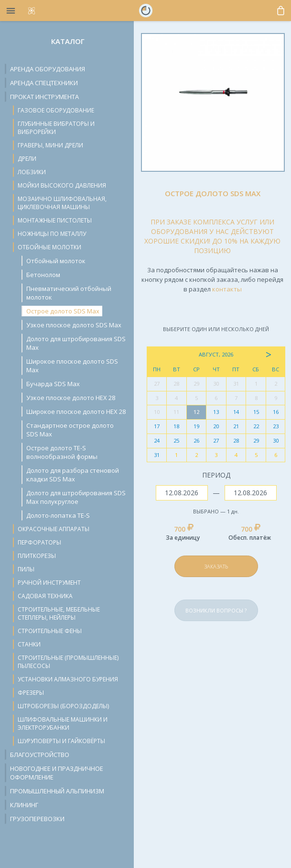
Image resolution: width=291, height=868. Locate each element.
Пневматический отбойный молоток (69, 293)
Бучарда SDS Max (53, 384)
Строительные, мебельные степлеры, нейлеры (59, 613)
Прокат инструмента (44, 97)
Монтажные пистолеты (55, 220)
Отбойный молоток (56, 261)
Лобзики (32, 172)
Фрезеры (31, 693)
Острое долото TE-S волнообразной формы (62, 452)
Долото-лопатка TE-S (58, 515)
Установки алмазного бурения (68, 679)
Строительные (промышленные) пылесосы (68, 662)
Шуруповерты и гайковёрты (61, 741)
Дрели (27, 159)
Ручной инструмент (49, 583)
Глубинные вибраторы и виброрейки (56, 128)
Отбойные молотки (49, 247)
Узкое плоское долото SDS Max (74, 325)
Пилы (26, 569)
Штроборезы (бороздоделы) (63, 706)
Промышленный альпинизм (57, 791)
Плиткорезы (37, 556)
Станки (29, 644)
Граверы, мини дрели (50, 145)
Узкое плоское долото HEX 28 (71, 398)
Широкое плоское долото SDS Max (72, 366)
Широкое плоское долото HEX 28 (76, 412)
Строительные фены (50, 631)
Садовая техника (45, 596)
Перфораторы (39, 542)
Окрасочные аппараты (54, 529)
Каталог (68, 41)
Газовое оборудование (56, 110)
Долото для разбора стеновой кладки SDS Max (73, 475)
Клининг (24, 805)
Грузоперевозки (37, 819)
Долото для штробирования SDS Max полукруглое (76, 497)
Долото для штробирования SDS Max (76, 343)
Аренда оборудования (48, 69)
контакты (227, 289)
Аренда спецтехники (44, 83)
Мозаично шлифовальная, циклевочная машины (62, 203)
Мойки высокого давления (62, 185)
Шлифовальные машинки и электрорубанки (63, 723)
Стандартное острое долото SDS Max (70, 430)
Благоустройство (40, 755)
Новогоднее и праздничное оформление (57, 773)
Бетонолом (43, 275)
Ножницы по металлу (52, 234)
